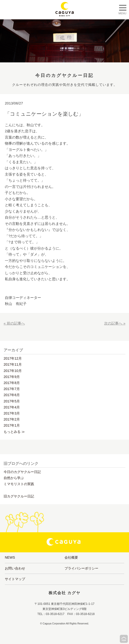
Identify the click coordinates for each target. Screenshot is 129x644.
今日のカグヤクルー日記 (22, 472)
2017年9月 (12, 377)
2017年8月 (12, 383)
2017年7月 (12, 389)
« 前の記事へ (14, 323)
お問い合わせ (15, 568)
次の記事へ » (115, 323)
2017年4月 (12, 407)
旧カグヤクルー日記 (19, 496)
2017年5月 (12, 401)
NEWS (10, 557)
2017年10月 (13, 371)
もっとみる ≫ (14, 432)
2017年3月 (12, 413)
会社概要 (71, 557)
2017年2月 (12, 419)
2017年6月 (12, 395)
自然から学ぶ (14, 478)
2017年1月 (12, 425)
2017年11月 (13, 364)
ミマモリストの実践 (19, 484)
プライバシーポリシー (81, 568)
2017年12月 (13, 358)
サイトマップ (15, 579)
